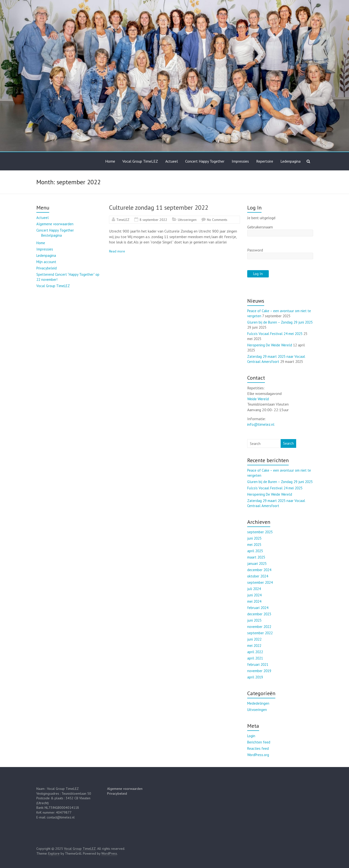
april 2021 (255, 658)
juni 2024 (254, 595)
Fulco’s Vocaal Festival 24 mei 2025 (275, 334)
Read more (117, 251)
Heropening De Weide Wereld (270, 345)
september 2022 (260, 633)
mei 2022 (254, 646)
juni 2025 (254, 538)
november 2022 (259, 627)
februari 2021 (258, 664)
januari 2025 (257, 563)
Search (288, 443)
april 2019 (255, 677)
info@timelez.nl (261, 424)
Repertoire (265, 161)
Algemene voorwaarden (55, 224)
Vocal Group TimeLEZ (140, 161)
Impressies (240, 161)
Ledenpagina (290, 161)
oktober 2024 (258, 576)
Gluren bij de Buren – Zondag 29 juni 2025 (280, 322)
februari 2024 (258, 608)
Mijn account (46, 262)
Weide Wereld (258, 399)
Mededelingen (258, 703)
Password (255, 250)
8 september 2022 (153, 220)
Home (110, 161)
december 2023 (259, 614)
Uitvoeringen (187, 220)
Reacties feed (258, 748)
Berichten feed (259, 742)
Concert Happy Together (205, 161)
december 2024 (259, 570)
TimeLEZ (123, 220)
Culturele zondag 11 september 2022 (159, 207)
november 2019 (259, 671)
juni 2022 (254, 639)
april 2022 (255, 652)
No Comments (217, 220)
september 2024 (260, 582)
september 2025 (260, 532)
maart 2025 (256, 557)
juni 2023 (254, 620)
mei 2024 (254, 601)
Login (251, 736)
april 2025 (255, 551)
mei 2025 (254, 545)
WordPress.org (258, 755)
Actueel (172, 161)
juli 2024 (254, 589)
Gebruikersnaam (260, 227)
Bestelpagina (52, 235)
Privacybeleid (47, 268)
